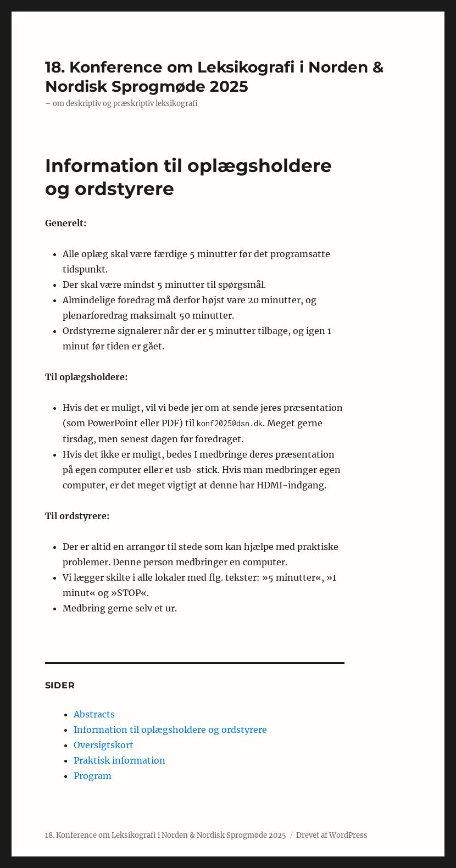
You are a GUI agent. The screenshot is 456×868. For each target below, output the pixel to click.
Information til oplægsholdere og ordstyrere (170, 730)
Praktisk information (119, 760)
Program (93, 776)
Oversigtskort (104, 745)
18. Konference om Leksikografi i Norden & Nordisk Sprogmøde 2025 (214, 77)
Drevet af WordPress (332, 835)
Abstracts (94, 714)
